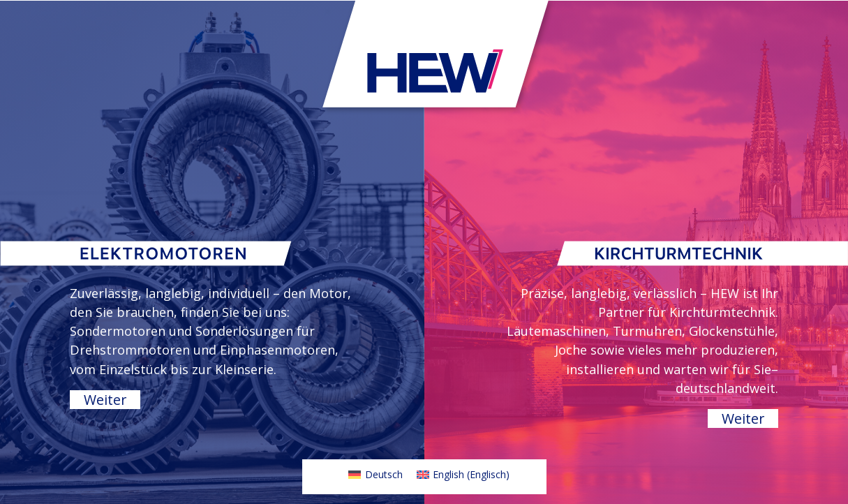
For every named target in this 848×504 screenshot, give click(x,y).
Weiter (105, 400)
